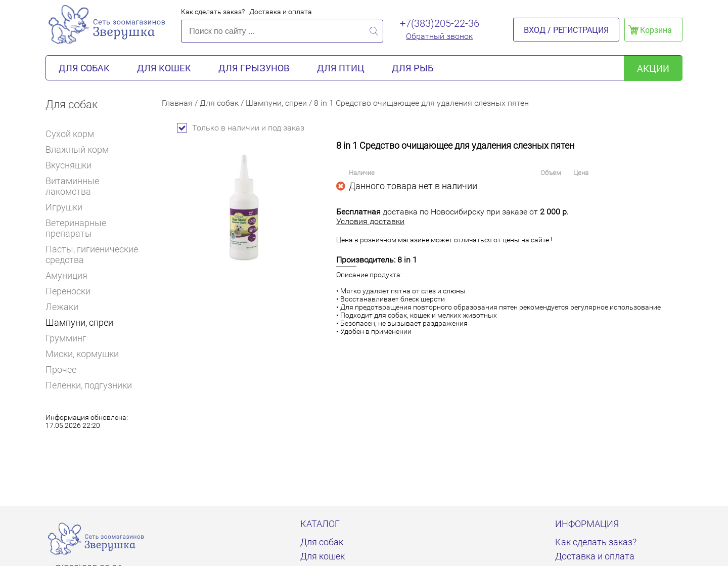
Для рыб (413, 68)
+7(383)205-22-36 (440, 23)
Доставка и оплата (281, 12)
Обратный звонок (439, 36)
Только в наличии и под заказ (241, 128)
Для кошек (164, 68)
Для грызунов (254, 68)
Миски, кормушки (82, 354)
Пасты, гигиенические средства (92, 254)
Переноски (68, 291)
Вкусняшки (73, 165)
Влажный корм (81, 149)
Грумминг (70, 338)
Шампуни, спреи (79, 322)
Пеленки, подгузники (89, 385)
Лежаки (62, 307)
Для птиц (341, 68)
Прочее (61, 369)
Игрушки (68, 207)
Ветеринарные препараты (96, 228)
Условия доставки (370, 221)
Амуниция (71, 275)
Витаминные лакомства (96, 186)
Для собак (84, 68)
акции (653, 68)
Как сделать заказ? (213, 12)
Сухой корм (74, 134)
